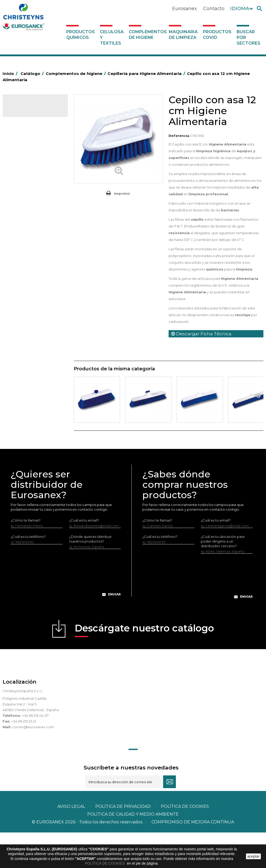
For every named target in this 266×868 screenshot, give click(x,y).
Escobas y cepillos (28, 248)
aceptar (253, 856)
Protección (22, 320)
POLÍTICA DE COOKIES (105, 863)
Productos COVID (217, 35)
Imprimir (122, 193)
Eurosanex (185, 9)
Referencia (179, 136)
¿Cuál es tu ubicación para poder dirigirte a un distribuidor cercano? (223, 577)
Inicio (11, 74)
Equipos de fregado (29, 232)
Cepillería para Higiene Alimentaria (31, 260)
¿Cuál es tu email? (84, 556)
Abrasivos (21, 152)
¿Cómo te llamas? (26, 556)
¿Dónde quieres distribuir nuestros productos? (90, 574)
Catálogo (27, 109)
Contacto (214, 9)
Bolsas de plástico (28, 184)
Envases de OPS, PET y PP (34, 240)
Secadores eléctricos (31, 344)
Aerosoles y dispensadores (35, 160)
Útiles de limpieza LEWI (32, 360)
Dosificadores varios (30, 384)
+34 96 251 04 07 (35, 751)
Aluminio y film (25, 168)
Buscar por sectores (248, 37)
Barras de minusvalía (30, 176)
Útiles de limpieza (28, 352)
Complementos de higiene (148, 35)
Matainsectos (24, 296)
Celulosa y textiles (112, 37)
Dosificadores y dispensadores (25, 372)
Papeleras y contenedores (35, 224)
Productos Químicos (81, 35)
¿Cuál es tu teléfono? (28, 572)
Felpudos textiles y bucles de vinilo (33, 276)
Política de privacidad (123, 842)
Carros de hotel (26, 208)
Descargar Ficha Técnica (201, 334)
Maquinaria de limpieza (183, 35)
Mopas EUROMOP (28, 304)
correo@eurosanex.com (33, 762)
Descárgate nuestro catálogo (144, 665)
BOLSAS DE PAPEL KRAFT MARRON (33, 196)
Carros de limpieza (28, 216)
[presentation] (66, 612)
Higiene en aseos (27, 288)
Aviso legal (71, 842)
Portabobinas (24, 312)
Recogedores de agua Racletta (31, 332)
